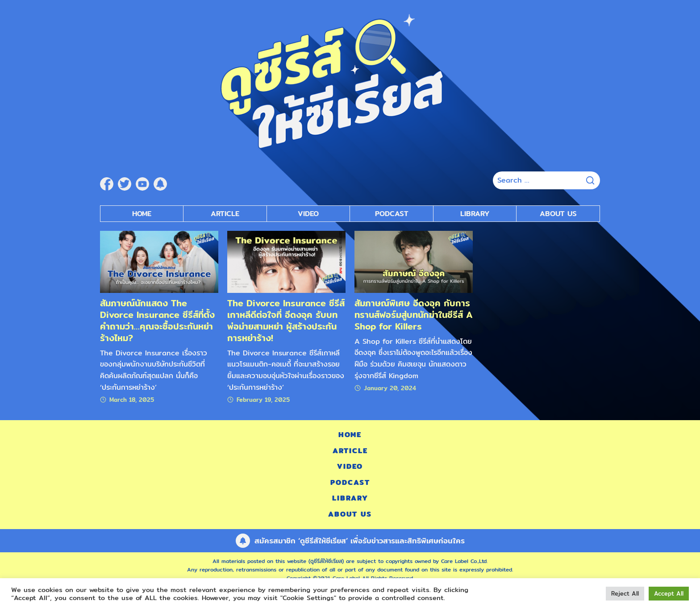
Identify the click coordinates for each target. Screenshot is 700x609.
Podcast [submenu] (392, 214)
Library (475, 214)
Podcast (350, 482)
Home (142, 214)
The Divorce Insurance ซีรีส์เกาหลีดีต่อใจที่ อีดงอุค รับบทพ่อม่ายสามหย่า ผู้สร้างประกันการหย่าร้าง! (286, 320)
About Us (558, 214)
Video (350, 466)
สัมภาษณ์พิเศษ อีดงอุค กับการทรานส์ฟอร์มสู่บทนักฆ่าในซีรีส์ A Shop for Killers (414, 315)
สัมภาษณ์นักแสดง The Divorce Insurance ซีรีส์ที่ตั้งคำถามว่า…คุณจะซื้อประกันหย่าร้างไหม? (157, 320)
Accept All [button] (669, 593)
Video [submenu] (308, 214)
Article (225, 214)
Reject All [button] (625, 593)
